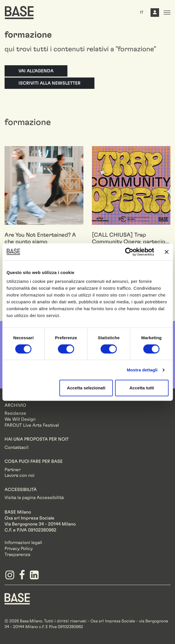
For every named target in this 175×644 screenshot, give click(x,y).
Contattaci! (17, 447)
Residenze (15, 413)
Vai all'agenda (36, 71)
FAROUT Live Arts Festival (32, 425)
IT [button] (142, 13)
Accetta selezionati (86, 388)
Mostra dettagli (142, 370)
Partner (13, 470)
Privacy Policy (19, 549)
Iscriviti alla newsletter (50, 83)
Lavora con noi (19, 475)
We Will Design (20, 419)
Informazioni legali (23, 543)
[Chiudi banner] (166, 252)
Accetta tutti (142, 388)
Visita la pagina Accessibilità (34, 498)
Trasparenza (17, 555)
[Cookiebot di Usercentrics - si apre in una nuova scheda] (129, 252)
